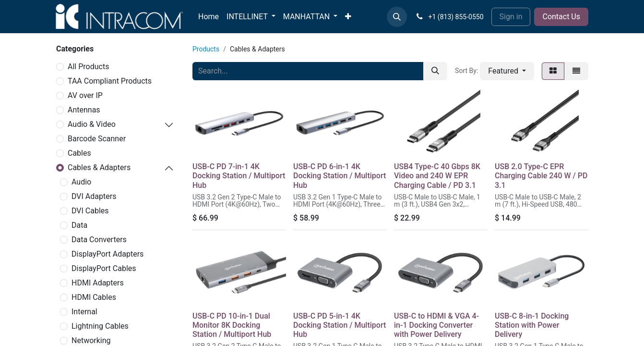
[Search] (435, 71)
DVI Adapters (94, 196)
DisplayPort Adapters (107, 254)
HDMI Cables (94, 297)
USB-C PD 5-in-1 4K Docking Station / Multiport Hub (340, 325)
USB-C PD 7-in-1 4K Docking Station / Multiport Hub (239, 176)
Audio (81, 182)
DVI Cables (90, 211)
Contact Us (561, 17)
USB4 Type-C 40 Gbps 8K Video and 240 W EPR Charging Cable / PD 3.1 (437, 176)
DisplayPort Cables (104, 268)
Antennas (84, 110)
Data (79, 225)
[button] (397, 17)
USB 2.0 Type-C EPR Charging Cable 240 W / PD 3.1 (541, 176)
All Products (88, 67)
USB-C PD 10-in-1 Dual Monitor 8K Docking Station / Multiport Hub (232, 325)
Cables (79, 153)
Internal (84, 312)
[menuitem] (209, 17)
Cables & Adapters (99, 167)
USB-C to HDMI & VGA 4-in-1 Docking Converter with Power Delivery (436, 325)
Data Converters (99, 240)
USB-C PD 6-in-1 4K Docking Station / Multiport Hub (340, 176)
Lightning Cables (100, 326)
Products (206, 49)
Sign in (511, 17)
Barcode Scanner (97, 139)
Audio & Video (92, 124)
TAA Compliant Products (110, 81)
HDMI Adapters (98, 283)
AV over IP (85, 95)
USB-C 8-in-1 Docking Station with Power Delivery (532, 325)
